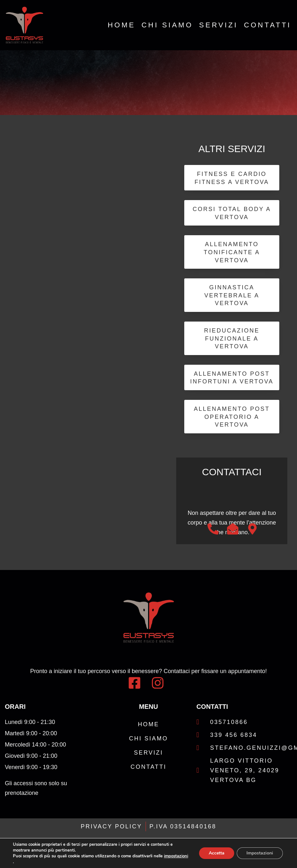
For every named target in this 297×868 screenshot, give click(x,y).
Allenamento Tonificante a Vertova (232, 252)
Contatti (268, 25)
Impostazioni (260, 853)
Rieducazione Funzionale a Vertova (232, 339)
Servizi (218, 25)
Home (121, 25)
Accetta (217, 853)
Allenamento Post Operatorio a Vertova (232, 417)
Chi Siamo (167, 25)
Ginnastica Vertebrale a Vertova (232, 296)
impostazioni (176, 856)
